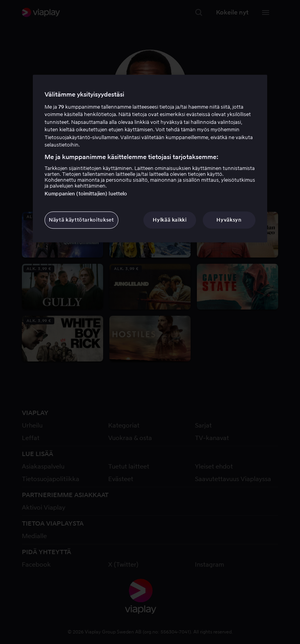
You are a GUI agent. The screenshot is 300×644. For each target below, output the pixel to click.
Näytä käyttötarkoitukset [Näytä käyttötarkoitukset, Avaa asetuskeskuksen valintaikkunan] (81, 220)
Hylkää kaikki (170, 220)
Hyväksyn (229, 220)
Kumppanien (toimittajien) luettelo (86, 194)
